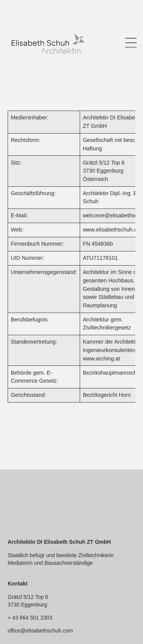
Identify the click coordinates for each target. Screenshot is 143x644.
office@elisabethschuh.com (40, 631)
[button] (131, 44)
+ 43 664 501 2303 (30, 618)
